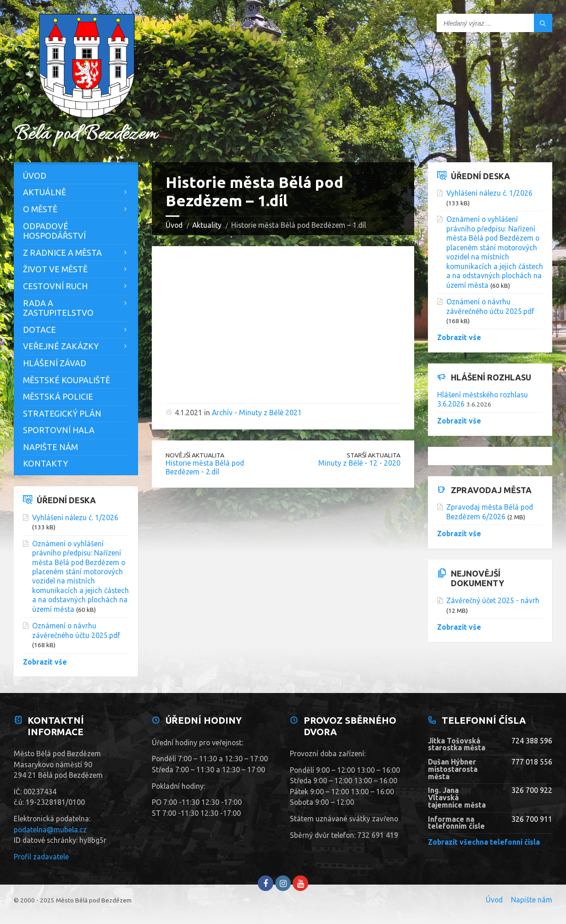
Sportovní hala (59, 430)
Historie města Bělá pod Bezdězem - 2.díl (205, 467)
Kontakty (45, 463)
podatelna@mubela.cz (50, 830)
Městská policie (58, 396)
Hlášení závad (55, 363)
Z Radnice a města (62, 253)
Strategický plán (62, 413)
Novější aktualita (195, 455)
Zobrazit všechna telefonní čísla (484, 842)
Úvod (174, 225)
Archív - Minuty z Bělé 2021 (257, 412)
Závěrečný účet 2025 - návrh (493, 600)
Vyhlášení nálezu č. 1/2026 (75, 517)
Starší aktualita (374, 455)
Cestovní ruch (55, 286)
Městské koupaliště (67, 380)
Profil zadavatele (41, 857)
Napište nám (50, 447)
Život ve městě (55, 269)
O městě (40, 209)
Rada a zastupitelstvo (58, 308)
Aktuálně (44, 192)
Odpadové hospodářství (54, 231)
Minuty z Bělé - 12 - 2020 (359, 463)
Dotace (39, 330)
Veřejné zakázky (61, 346)
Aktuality (207, 225)
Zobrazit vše (45, 662)
